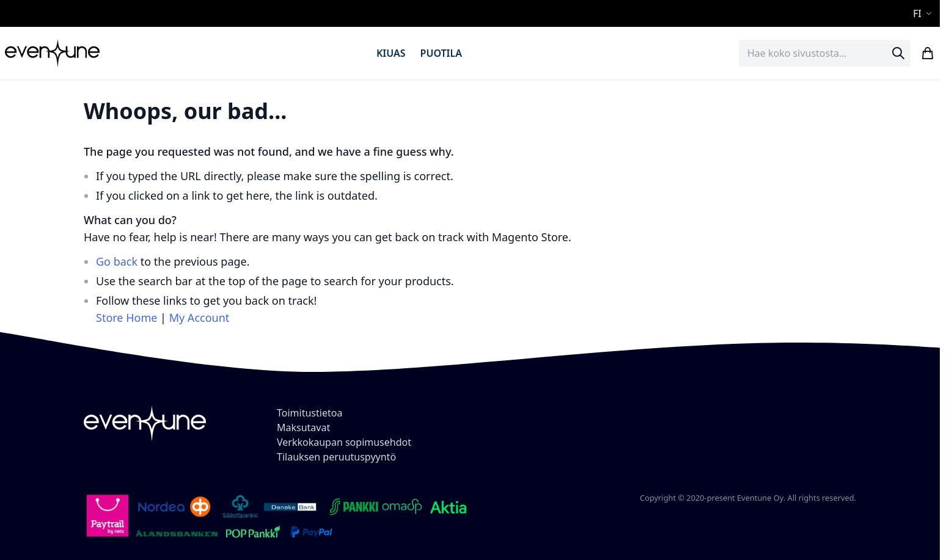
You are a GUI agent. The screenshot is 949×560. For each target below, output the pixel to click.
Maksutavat (303, 428)
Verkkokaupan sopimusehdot (344, 443)
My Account (200, 318)
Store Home (126, 318)
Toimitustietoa (310, 413)
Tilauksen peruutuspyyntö (336, 457)
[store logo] (52, 53)
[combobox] (825, 53)
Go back (117, 261)
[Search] (898, 53)
